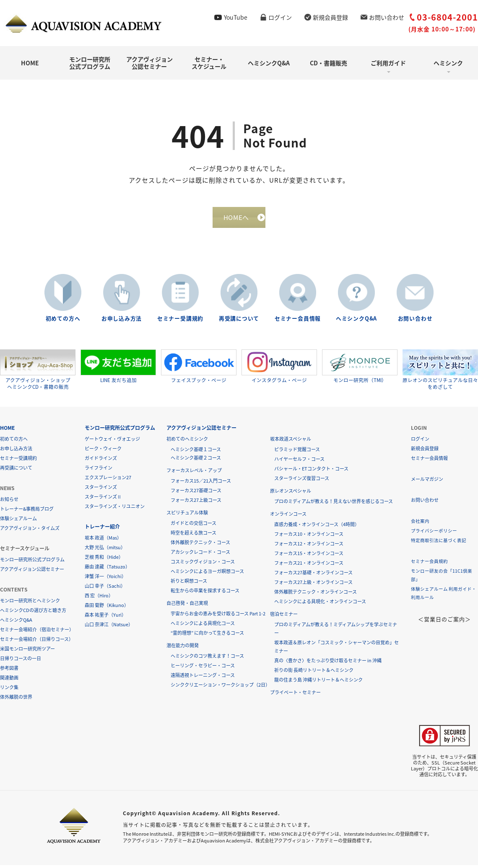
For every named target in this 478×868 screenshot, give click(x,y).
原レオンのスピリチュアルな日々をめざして (440, 372)
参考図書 (9, 671)
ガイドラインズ (101, 461)
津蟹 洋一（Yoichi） (105, 579)
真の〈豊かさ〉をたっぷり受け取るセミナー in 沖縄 (328, 663)
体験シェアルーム (18, 521)
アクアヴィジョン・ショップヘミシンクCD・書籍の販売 (38, 372)
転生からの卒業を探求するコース (205, 593)
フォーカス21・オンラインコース (309, 566)
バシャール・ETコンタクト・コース (311, 471)
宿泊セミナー (284, 617)
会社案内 (420, 524)
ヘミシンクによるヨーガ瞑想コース (207, 574)
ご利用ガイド (388, 63)
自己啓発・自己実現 (187, 606)
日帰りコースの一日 (21, 661)
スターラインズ (101, 490)
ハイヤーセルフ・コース (299, 462)
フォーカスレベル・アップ (194, 473)
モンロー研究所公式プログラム (90, 63)
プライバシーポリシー (434, 533)
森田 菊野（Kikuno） (107, 608)
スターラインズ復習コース (302, 481)
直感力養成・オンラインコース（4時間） (317, 527)
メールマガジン (427, 482)
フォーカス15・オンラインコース (309, 556)
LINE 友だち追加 (118, 369)
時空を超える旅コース (194, 536)
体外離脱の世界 (16, 700)
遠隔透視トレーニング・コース (203, 678)
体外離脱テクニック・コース (200, 545)
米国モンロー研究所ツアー (27, 652)
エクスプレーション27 (108, 480)
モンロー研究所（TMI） (360, 369)
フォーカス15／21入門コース (201, 484)
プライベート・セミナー (295, 695)
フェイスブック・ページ (199, 369)
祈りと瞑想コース (189, 584)
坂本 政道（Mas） (103, 541)
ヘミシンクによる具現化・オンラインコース (320, 604)
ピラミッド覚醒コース (297, 452)
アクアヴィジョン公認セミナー (149, 63)
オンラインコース (288, 517)
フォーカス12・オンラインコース (309, 546)
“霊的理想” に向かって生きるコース (207, 636)
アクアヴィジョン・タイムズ (30, 531)
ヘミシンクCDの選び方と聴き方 (33, 613)
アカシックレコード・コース (200, 555)
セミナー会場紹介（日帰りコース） (37, 642)
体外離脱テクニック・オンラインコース (316, 595)
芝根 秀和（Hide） (104, 560)
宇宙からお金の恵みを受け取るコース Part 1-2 (218, 616)
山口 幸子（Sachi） (105, 589)
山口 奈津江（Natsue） (109, 627)
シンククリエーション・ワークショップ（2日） (220, 688)
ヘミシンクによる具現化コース (203, 626)
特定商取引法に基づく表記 (439, 543)
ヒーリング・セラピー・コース (203, 668)
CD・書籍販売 (329, 63)
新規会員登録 (330, 17)
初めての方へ (63, 322)
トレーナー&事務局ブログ (27, 512)
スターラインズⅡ (103, 500)
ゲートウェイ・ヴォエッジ (112, 442)
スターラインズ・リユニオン (115, 509)
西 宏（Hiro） (99, 598)
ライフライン (99, 471)
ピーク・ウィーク (103, 451)
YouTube (236, 17)
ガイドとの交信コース (194, 526)
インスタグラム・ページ (279, 369)
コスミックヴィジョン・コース (203, 564)
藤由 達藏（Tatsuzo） (107, 570)
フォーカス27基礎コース (196, 493)
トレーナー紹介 (102, 530)
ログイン (280, 17)
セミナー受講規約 (180, 322)
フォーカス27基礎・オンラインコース (313, 575)
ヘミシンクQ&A (269, 63)
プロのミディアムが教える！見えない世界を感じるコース (334, 504)
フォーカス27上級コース (196, 503)
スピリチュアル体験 (187, 515)
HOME (30, 63)
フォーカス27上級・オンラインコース (313, 585)
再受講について (239, 322)
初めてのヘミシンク (187, 442)
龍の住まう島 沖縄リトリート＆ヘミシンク (318, 683)
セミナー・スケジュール (209, 63)
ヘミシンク (448, 63)
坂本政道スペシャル (291, 442)
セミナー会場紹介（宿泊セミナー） (37, 632)
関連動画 (9, 681)
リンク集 (9, 690)
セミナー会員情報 (298, 322)
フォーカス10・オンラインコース (309, 537)
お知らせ (9, 502)
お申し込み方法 (122, 322)
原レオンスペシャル (291, 494)
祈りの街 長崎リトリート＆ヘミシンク (314, 673)
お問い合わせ (387, 17)
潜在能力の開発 (183, 648)
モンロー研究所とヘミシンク (30, 603)
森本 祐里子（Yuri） (105, 618)
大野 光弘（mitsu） (105, 550)
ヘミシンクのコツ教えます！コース (207, 659)
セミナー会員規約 (429, 564)
